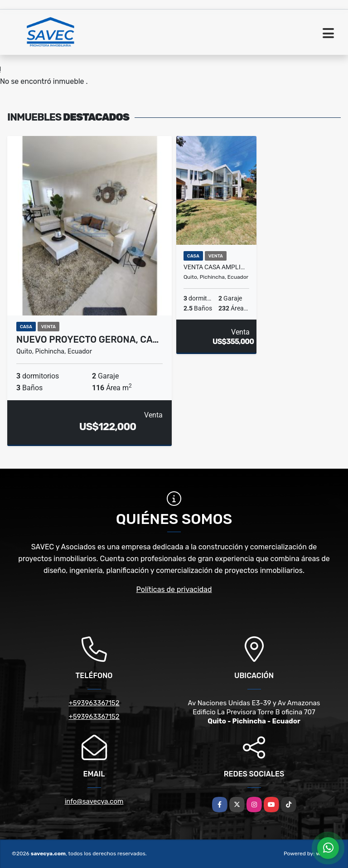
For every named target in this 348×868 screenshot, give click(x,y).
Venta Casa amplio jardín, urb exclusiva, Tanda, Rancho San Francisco (216, 267)
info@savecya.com (94, 801)
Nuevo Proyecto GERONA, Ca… (87, 339)
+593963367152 (94, 703)
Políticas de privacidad (174, 589)
